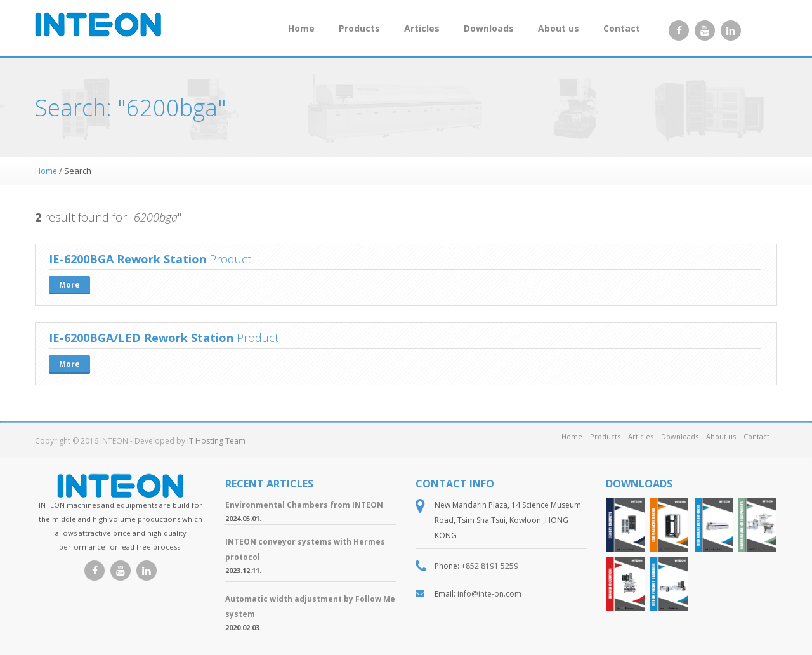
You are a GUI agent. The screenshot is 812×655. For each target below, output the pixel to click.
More (69, 285)
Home (301, 28)
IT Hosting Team (216, 441)
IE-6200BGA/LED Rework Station (141, 338)
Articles (422, 28)
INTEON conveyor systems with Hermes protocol (305, 549)
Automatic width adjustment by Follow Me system (310, 606)
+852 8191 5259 (490, 566)
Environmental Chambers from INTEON (304, 505)
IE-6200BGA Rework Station (128, 259)
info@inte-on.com (489, 594)
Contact (622, 28)
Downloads (489, 28)
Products (359, 28)
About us (559, 28)
